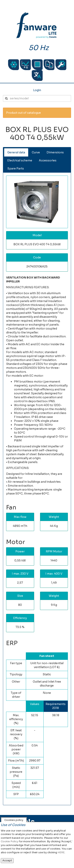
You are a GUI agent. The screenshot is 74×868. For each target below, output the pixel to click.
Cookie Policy (9, 841)
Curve (36, 152)
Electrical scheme (20, 160)
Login (37, 90)
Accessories (48, 160)
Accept (7, 860)
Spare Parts (16, 168)
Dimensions (55, 152)
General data (16, 152)
